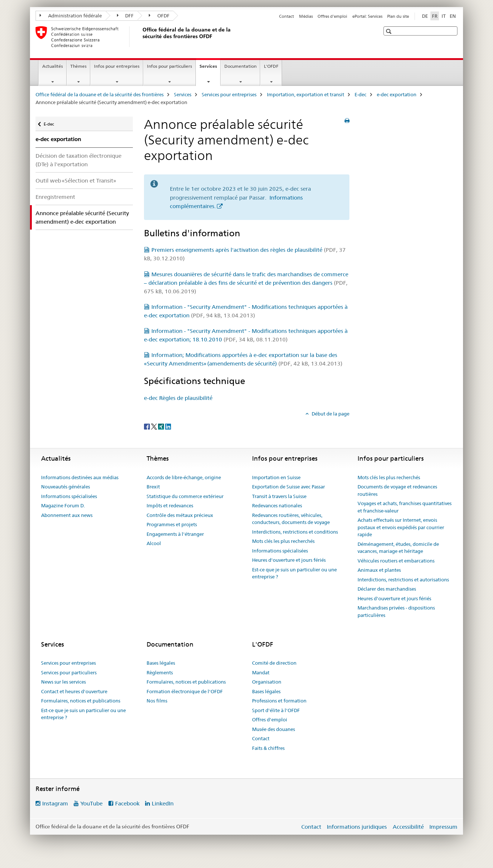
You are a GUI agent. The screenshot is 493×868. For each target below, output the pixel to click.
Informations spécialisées (69, 496)
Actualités (53, 66)
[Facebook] (147, 426)
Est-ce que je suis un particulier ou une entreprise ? (294, 573)
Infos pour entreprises (117, 66)
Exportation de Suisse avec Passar (289, 487)
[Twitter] (155, 426)
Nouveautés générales (66, 487)
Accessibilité (408, 827)
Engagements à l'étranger (175, 534)
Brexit (153, 487)
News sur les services (63, 682)
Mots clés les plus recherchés (283, 541)
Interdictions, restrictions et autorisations (403, 580)
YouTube (91, 803)
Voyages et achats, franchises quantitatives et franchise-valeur (405, 507)
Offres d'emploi (332, 16)
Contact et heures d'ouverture (74, 691)
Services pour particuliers (69, 672)
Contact (286, 16)
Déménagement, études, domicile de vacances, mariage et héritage (398, 548)
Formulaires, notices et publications (81, 701)
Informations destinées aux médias (80, 477)
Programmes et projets (172, 524)
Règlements (160, 672)
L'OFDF (271, 66)
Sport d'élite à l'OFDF (276, 710)
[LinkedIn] (168, 426)
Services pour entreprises (229, 94)
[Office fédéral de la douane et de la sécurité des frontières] (141, 37)
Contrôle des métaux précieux (180, 515)
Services (210, 69)
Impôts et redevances (170, 505)
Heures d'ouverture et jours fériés (289, 560)
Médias (306, 16)
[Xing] (162, 426)
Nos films (157, 701)
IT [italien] (444, 16)
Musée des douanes (274, 729)
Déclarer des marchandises (387, 589)
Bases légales (161, 663)
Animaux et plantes (379, 570)
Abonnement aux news (67, 515)
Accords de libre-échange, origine (184, 477)
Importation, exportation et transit (306, 94)
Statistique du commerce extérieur (185, 496)
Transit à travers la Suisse (279, 496)
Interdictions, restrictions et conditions (295, 532)
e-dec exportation (397, 94)
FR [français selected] (435, 16)
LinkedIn (163, 803)
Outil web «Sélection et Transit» (76, 181)
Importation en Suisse (276, 477)
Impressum (443, 827)
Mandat (261, 672)
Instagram (55, 803)
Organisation (267, 682)
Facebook (127, 803)
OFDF (159, 16)
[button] (390, 31)
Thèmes (78, 66)
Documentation (240, 66)
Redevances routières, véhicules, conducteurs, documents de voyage (291, 519)
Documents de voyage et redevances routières (397, 490)
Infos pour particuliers (170, 66)
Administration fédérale (71, 16)
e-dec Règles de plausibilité (178, 398)
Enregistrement (55, 197)
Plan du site (398, 16)
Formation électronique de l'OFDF (185, 691)
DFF (125, 16)
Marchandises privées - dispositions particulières (396, 611)
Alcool (154, 543)
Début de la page (330, 414)
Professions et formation (279, 701)
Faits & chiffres (268, 748)
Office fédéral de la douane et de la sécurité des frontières (100, 94)
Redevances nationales (277, 505)
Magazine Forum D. (63, 505)
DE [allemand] (425, 16)
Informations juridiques (357, 827)
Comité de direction (274, 663)
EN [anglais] (453, 16)
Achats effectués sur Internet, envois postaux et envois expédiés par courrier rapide (401, 527)
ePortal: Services (367, 16)
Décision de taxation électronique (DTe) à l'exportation (78, 160)
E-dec (360, 94)
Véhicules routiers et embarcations (396, 561)
